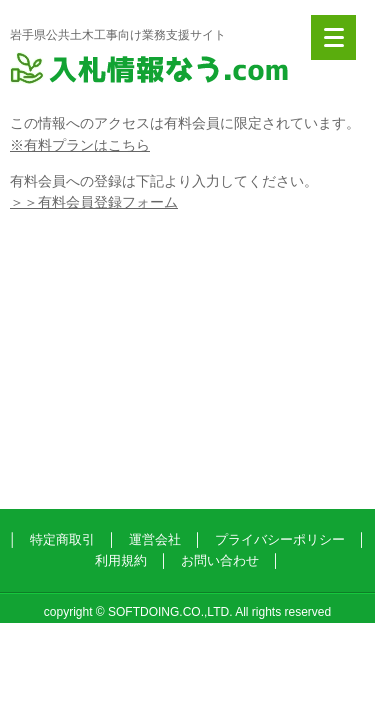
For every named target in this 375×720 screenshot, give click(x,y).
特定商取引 (62, 539)
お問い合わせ (220, 560)
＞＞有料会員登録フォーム (94, 202)
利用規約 (121, 560)
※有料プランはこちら (80, 145)
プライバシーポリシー (280, 539)
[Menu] (333, 37)
